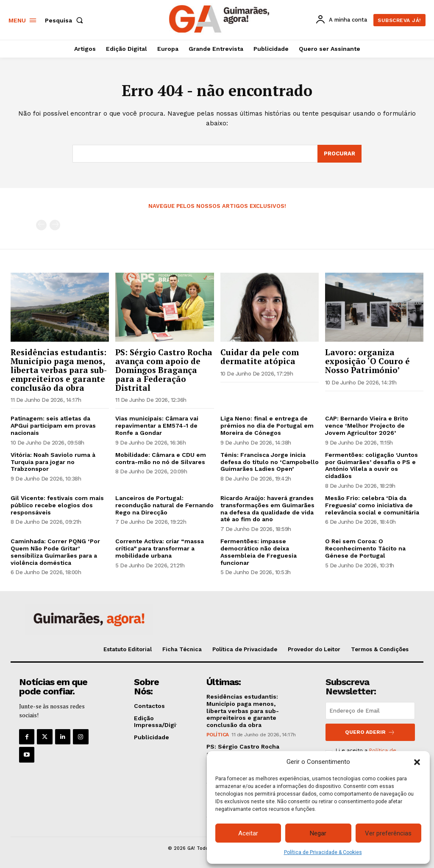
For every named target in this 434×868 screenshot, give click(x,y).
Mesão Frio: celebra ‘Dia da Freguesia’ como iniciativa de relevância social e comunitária (372, 505)
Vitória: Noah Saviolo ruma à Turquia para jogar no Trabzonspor (53, 462)
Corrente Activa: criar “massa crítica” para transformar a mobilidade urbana (160, 548)
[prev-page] (41, 225)
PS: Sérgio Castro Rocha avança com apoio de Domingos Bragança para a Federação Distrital (164, 370)
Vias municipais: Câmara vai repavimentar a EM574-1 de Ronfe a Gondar (157, 426)
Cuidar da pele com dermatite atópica (260, 357)
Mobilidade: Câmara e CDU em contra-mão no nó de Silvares (161, 458)
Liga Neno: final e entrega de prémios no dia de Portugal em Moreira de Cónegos (267, 426)
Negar (318, 833)
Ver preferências (388, 833)
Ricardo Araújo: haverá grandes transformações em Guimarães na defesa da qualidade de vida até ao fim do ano (267, 509)
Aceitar (248, 833)
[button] (417, 762)
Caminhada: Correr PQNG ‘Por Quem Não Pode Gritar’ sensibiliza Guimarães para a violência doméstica (55, 552)
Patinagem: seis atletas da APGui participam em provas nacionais (53, 426)
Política (218, 735)
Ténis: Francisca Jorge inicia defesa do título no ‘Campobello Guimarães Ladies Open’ (270, 462)
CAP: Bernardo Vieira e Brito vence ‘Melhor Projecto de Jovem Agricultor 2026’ (367, 426)
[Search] (339, 154)
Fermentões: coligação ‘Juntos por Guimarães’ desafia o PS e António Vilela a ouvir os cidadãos (371, 465)
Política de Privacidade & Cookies (323, 852)
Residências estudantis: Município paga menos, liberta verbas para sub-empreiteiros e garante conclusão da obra (59, 370)
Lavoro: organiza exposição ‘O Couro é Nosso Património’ (367, 361)
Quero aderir (370, 732)
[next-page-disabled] (55, 225)
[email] (370, 711)
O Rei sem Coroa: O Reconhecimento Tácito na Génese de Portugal (365, 548)
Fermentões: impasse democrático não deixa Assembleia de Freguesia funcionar (259, 552)
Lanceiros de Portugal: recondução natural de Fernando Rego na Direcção (164, 505)
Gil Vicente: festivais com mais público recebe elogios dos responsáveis (57, 505)
